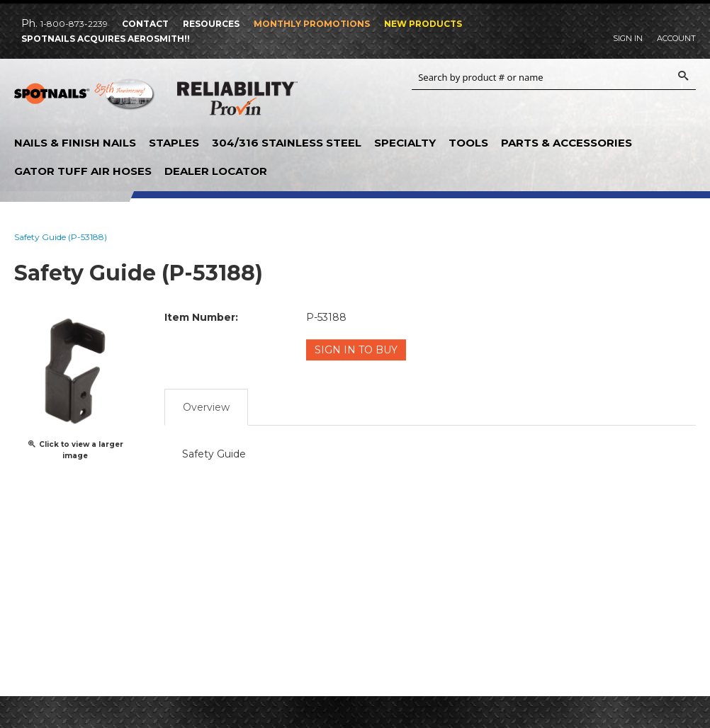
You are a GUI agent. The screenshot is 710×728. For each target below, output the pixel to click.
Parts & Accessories (567, 143)
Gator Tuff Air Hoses (83, 171)
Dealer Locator (216, 171)
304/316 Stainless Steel (287, 143)
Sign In (628, 38)
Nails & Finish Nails (75, 143)
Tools (468, 143)
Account (676, 38)
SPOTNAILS (85, 99)
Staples (174, 143)
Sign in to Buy (356, 350)
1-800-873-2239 (74, 24)
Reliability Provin (237, 101)
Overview (206, 407)
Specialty (405, 143)
